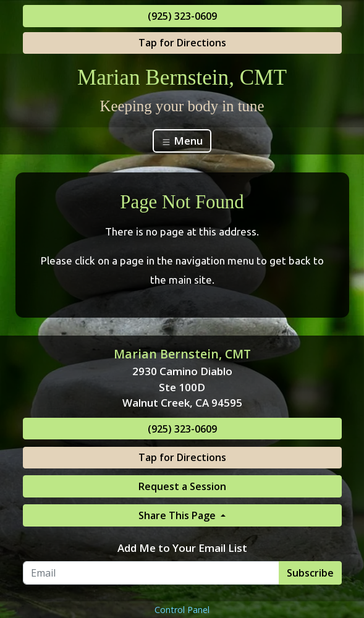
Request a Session (182, 486)
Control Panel (182, 610)
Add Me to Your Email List (182, 548)
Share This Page (178, 515)
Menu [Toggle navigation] (182, 141)
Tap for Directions (182, 43)
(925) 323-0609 (182, 16)
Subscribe (310, 573)
